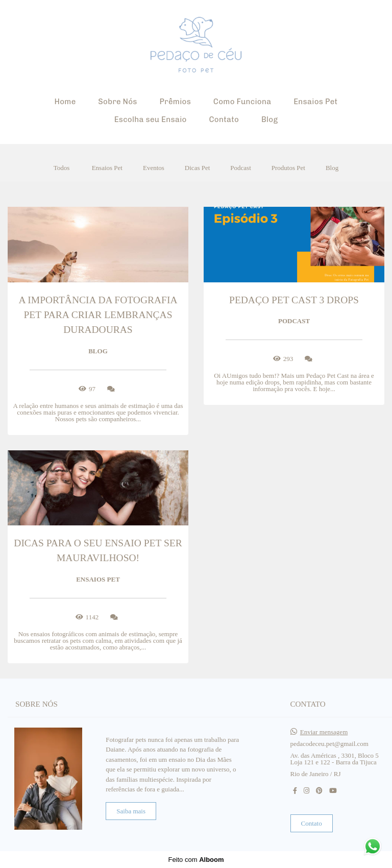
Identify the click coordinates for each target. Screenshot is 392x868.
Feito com (196, 860)
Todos (62, 168)
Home (65, 102)
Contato (224, 119)
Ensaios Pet (315, 102)
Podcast (240, 168)
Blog (269, 119)
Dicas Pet (197, 168)
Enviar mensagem (324, 732)
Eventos (154, 168)
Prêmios (175, 102)
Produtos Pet (288, 168)
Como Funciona (242, 102)
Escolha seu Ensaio (151, 119)
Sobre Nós (117, 102)
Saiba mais (131, 811)
